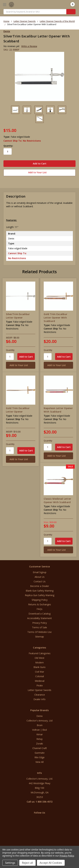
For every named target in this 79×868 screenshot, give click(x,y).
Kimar (40, 734)
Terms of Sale (39, 627)
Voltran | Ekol (39, 730)
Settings (10, 863)
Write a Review (29, 46)
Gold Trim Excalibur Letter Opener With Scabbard (55, 318)
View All (39, 762)
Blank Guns (39, 667)
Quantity (10, 350)
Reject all (27, 863)
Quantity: (8, 146)
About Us (40, 577)
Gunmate (40, 753)
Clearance (40, 695)
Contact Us (40, 581)
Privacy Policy (40, 623)
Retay (39, 739)
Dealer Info (39, 699)
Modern (39, 662)
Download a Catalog (39, 614)
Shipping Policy (40, 600)
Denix (39, 716)
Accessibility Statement (39, 618)
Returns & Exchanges (40, 604)
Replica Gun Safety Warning (40, 595)
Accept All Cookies (51, 863)
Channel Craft (40, 748)
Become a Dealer (40, 586)
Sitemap (39, 637)
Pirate (40, 685)
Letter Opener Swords (39, 690)
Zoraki (39, 744)
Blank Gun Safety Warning (40, 591)
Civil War (39, 672)
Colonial (40, 676)
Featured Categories (40, 653)
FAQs (39, 609)
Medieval (40, 681)
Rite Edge (39, 757)
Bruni (40, 725)
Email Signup (40, 572)
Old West (39, 658)
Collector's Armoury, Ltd (39, 721)
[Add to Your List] (21, 365)
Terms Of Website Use (39, 632)
